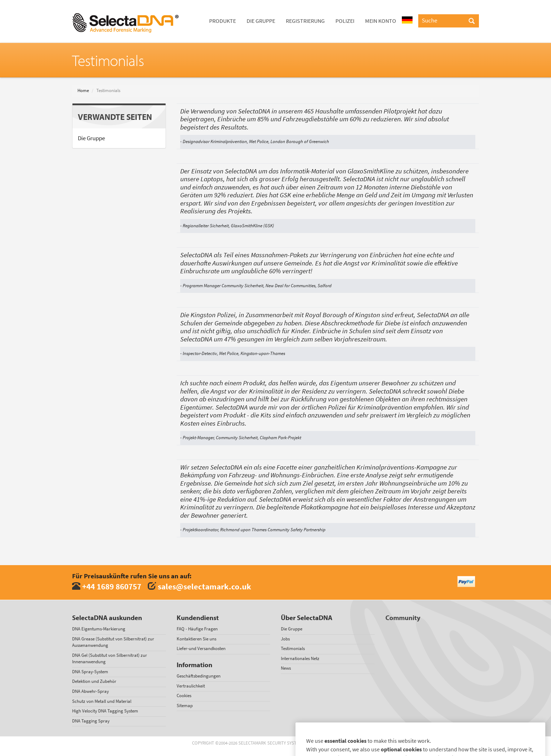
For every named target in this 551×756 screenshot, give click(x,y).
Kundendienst (198, 618)
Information (194, 665)
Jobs (285, 639)
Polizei (345, 21)
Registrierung (305, 21)
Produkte (223, 21)
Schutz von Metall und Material (102, 701)
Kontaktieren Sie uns (196, 639)
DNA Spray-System (90, 672)
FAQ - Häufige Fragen (197, 629)
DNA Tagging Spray (91, 721)
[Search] (472, 21)
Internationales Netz (300, 658)
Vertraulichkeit (191, 686)
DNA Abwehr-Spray (90, 691)
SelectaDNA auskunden (107, 618)
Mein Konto (381, 21)
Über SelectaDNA (307, 618)
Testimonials (293, 648)
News (286, 668)
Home (83, 90)
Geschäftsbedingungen (199, 676)
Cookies (184, 696)
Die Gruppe (261, 21)
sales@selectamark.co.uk (204, 586)
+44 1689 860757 (112, 586)
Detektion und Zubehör (94, 681)
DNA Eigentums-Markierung (99, 629)
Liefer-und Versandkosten (201, 648)
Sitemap (185, 706)
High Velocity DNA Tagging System (105, 711)
